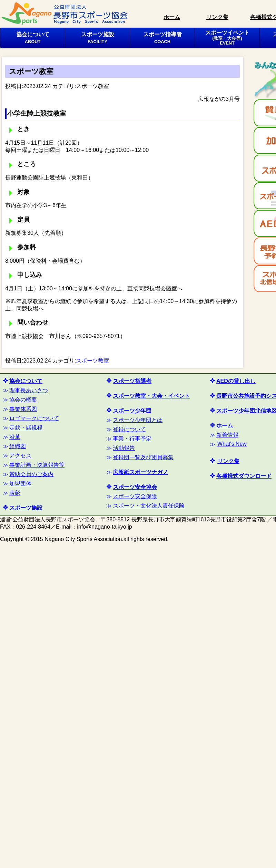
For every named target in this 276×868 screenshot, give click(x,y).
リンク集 (217, 17)
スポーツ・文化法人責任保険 (149, 506)
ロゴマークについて (34, 418)
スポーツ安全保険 (135, 496)
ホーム (172, 17)
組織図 (18, 446)
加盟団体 (20, 484)
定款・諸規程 (26, 428)
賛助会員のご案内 (31, 474)
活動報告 (124, 448)
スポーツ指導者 (162, 38)
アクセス (20, 456)
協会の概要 (23, 400)
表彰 (15, 493)
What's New (232, 444)
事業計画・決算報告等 (37, 465)
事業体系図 (23, 409)
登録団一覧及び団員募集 (143, 457)
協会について (33, 38)
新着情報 (227, 435)
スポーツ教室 (92, 86)
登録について (129, 429)
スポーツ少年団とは (138, 420)
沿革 (15, 437)
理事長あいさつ (29, 390)
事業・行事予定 (132, 439)
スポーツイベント (227, 38)
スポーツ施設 (98, 38)
